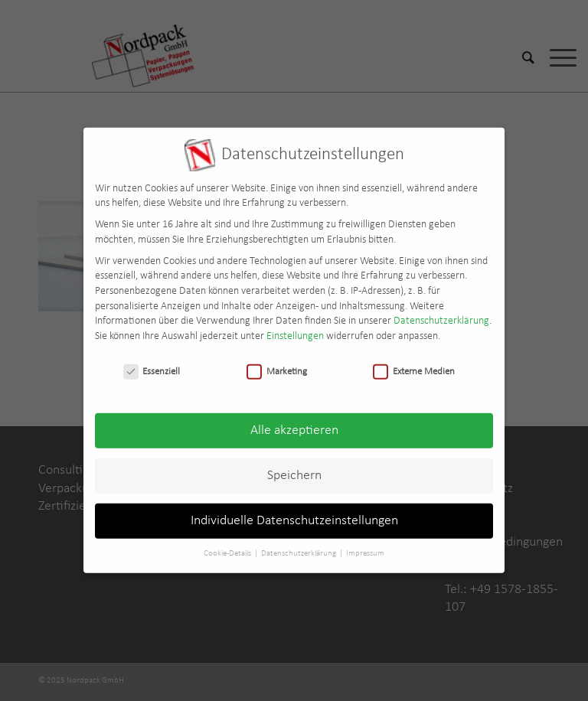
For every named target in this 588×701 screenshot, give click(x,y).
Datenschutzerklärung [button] (299, 547)
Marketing (277, 364)
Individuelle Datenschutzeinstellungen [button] (294, 514)
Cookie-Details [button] (228, 547)
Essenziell (152, 364)
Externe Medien (414, 364)
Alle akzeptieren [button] (294, 424)
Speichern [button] (294, 469)
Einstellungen (295, 329)
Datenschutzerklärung (441, 314)
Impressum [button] (365, 547)
